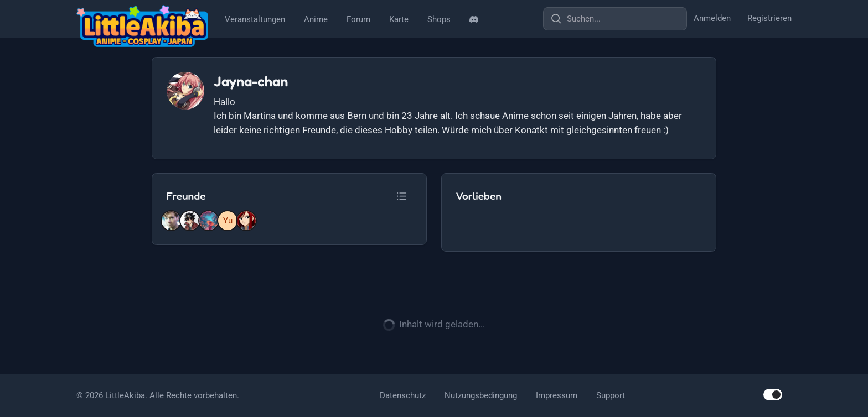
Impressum (557, 395)
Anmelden (712, 18)
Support (611, 395)
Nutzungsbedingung (481, 395)
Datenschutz (403, 395)
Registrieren (769, 18)
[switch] (773, 395)
